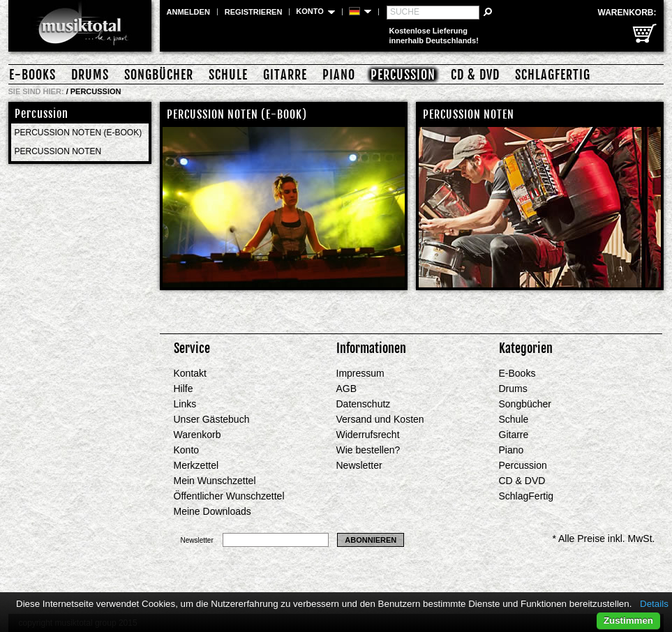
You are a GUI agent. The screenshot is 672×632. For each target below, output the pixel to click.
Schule (228, 75)
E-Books (32, 75)
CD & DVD (475, 75)
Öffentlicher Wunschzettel (229, 496)
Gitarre (285, 75)
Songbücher (159, 75)
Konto (187, 450)
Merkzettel (196, 465)
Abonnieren (371, 540)
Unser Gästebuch (212, 419)
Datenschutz (364, 404)
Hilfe (184, 389)
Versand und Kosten (380, 419)
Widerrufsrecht (368, 435)
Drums (90, 75)
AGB (347, 389)
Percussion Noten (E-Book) (79, 133)
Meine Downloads (212, 511)
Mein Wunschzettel (215, 481)
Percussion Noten (58, 151)
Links (185, 404)
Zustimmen (628, 620)
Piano (339, 75)
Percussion (403, 75)
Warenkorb (197, 435)
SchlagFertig (553, 75)
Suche (405, 12)
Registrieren (254, 12)
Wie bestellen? (368, 450)
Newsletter (359, 465)
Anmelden (188, 12)
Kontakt (190, 373)
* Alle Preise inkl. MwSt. (603, 539)
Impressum (360, 373)
